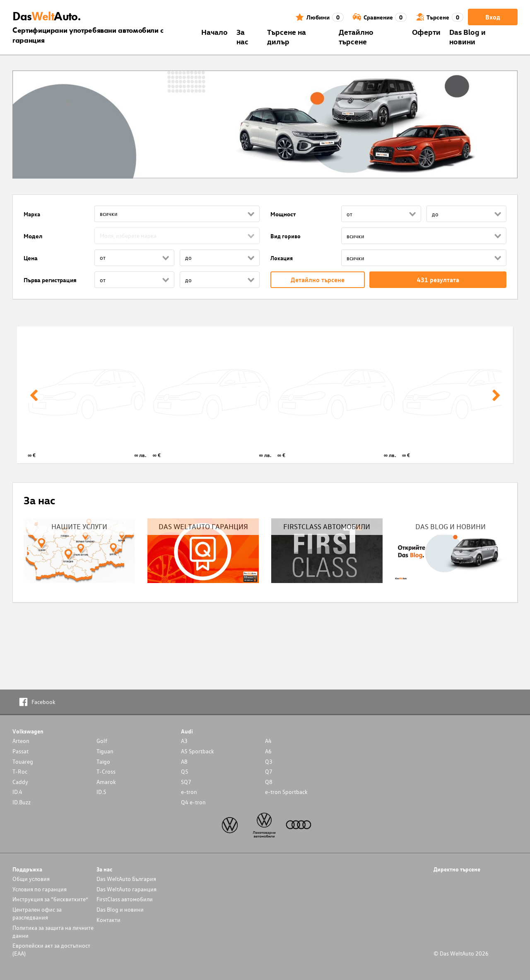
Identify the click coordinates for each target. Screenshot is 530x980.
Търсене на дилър (287, 36)
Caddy (20, 782)
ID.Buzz (22, 802)
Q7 (269, 771)
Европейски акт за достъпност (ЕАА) (51, 949)
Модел (33, 236)
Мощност (283, 214)
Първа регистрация (50, 280)
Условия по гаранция (40, 889)
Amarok (106, 782)
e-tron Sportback (286, 792)
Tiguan (105, 751)
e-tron (189, 792)
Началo (214, 32)
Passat (20, 751)
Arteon (21, 741)
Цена (31, 258)
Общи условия (31, 879)
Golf (102, 741)
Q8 (269, 782)
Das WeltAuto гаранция (126, 889)
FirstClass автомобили (125, 899)
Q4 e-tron (193, 802)
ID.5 (101, 792)
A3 (184, 741)
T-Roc (20, 771)
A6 (268, 751)
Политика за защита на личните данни (53, 932)
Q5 (185, 771)
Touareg (23, 761)
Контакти (108, 920)
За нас (242, 36)
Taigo (103, 761)
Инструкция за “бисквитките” (50, 899)
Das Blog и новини (467, 36)
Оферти (426, 32)
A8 (184, 761)
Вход (493, 17)
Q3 (269, 761)
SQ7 (186, 782)
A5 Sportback (198, 751)
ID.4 (17, 792)
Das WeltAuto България (126, 879)
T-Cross (106, 771)
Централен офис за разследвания (37, 913)
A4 (268, 741)
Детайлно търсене (356, 36)
